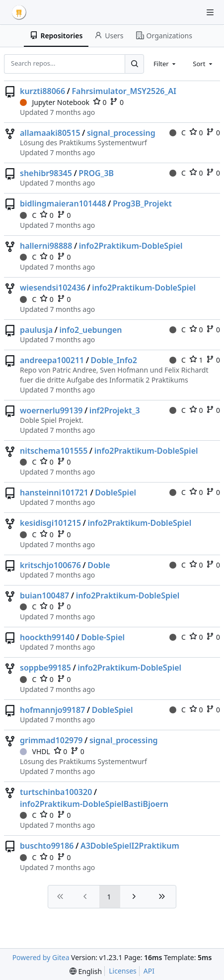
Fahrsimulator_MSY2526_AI (124, 91)
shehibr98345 (46, 173)
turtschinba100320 (56, 792)
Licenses (123, 971)
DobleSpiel (115, 492)
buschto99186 (47, 846)
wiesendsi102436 (53, 288)
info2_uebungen (91, 330)
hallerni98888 (46, 246)
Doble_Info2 (114, 360)
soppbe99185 (45, 668)
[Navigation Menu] (210, 12)
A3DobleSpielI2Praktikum (130, 846)
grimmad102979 (51, 740)
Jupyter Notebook (55, 102)
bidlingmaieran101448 (63, 203)
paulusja (36, 330)
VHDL (35, 751)
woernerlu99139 (51, 410)
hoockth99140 (47, 637)
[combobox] (165, 64)
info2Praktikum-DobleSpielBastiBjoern (94, 804)
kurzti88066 (42, 91)
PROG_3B (96, 173)
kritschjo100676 (50, 565)
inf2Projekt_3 (115, 410)
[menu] (86, 971)
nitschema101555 (54, 451)
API (149, 971)
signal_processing (121, 133)
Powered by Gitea (41, 957)
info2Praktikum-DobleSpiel (131, 246)
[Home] (19, 12)
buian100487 (44, 595)
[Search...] (134, 64)
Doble (99, 565)
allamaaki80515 (50, 133)
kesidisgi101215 (50, 523)
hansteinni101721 (54, 492)
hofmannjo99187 (52, 710)
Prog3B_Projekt (142, 203)
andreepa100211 (52, 360)
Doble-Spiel (103, 637)
